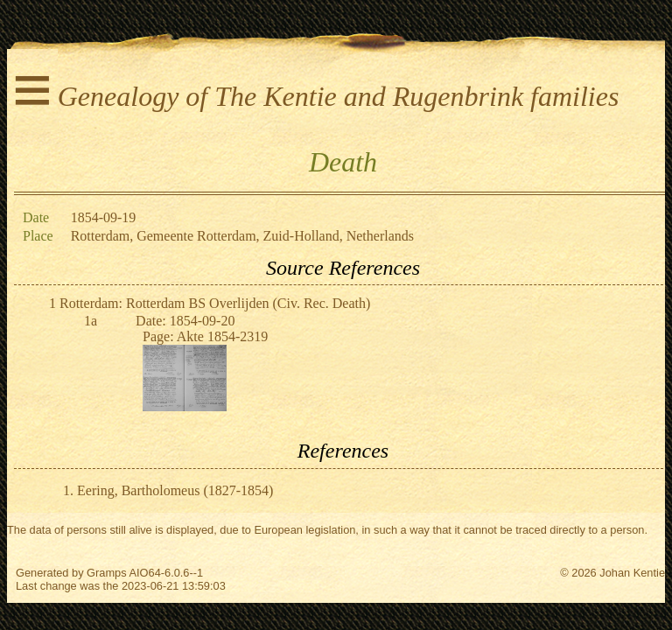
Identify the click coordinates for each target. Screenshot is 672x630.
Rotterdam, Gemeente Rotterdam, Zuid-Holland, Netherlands (242, 236)
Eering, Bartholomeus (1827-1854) (175, 490)
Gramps (107, 573)
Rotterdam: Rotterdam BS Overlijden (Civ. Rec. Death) (215, 303)
